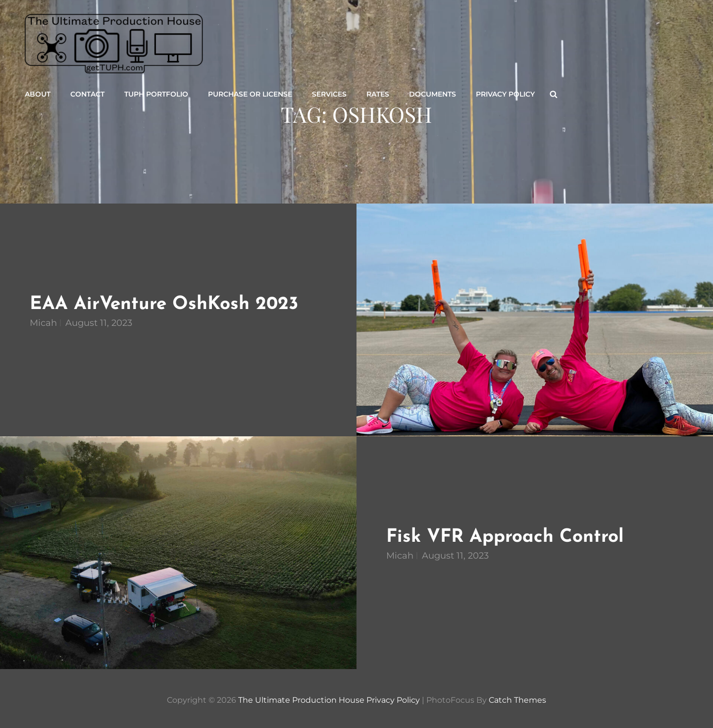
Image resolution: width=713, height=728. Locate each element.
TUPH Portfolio (156, 94)
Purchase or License (250, 94)
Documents (433, 94)
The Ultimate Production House (301, 700)
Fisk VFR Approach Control (505, 537)
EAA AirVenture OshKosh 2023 (164, 304)
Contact (87, 94)
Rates (378, 94)
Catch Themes (517, 700)
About (38, 94)
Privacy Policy (505, 94)
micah (43, 323)
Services (329, 94)
